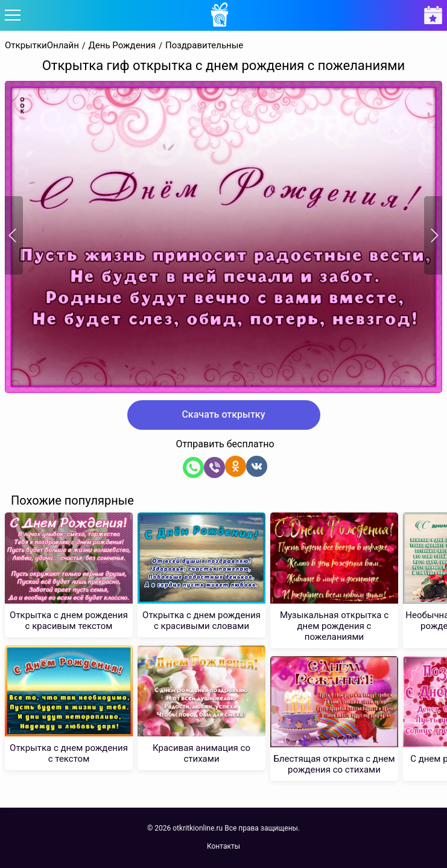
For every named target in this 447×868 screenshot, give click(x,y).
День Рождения (122, 46)
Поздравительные (204, 46)
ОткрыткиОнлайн (42, 46)
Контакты (223, 846)
